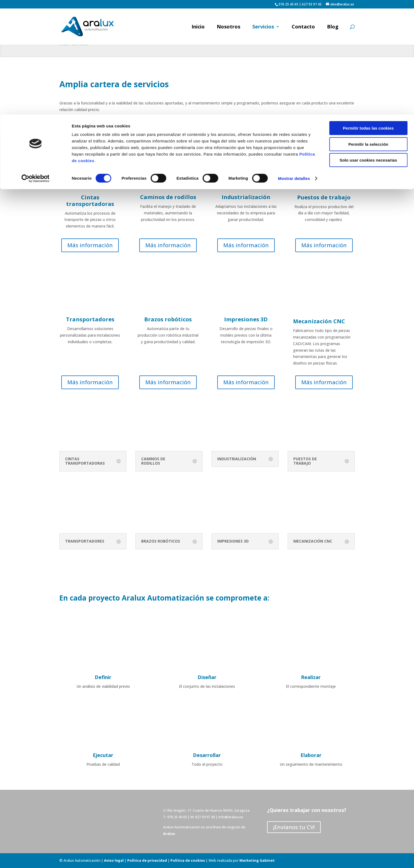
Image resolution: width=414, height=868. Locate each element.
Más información (90, 245)
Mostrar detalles (294, 64)
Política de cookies (188, 860)
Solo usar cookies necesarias (368, 46)
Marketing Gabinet (257, 860)
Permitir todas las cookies (368, 14)
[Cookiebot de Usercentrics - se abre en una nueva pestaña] (35, 64)
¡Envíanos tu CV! (294, 827)
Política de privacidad (147, 860)
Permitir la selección (368, 30)
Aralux (169, 834)
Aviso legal (114, 860)
